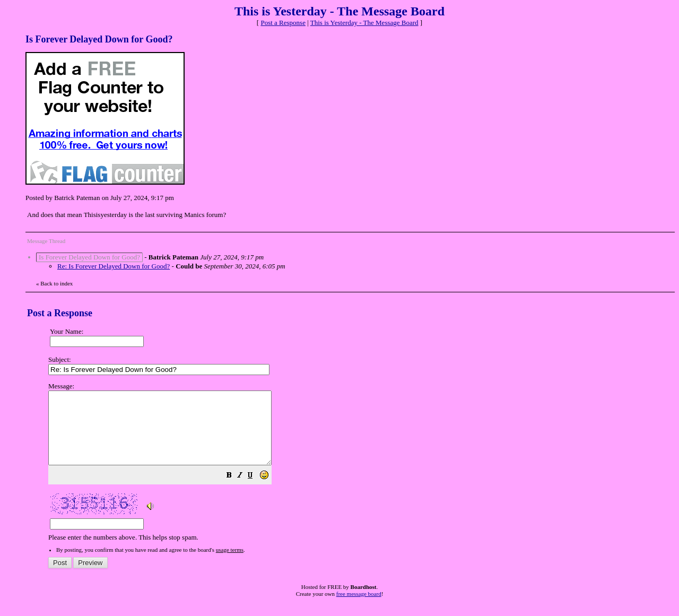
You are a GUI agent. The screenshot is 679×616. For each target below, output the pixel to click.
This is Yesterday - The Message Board (364, 23)
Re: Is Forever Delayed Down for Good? (114, 266)
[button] (256, 491)
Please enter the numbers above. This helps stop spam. (357, 469)
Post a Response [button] (283, 23)
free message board (359, 608)
